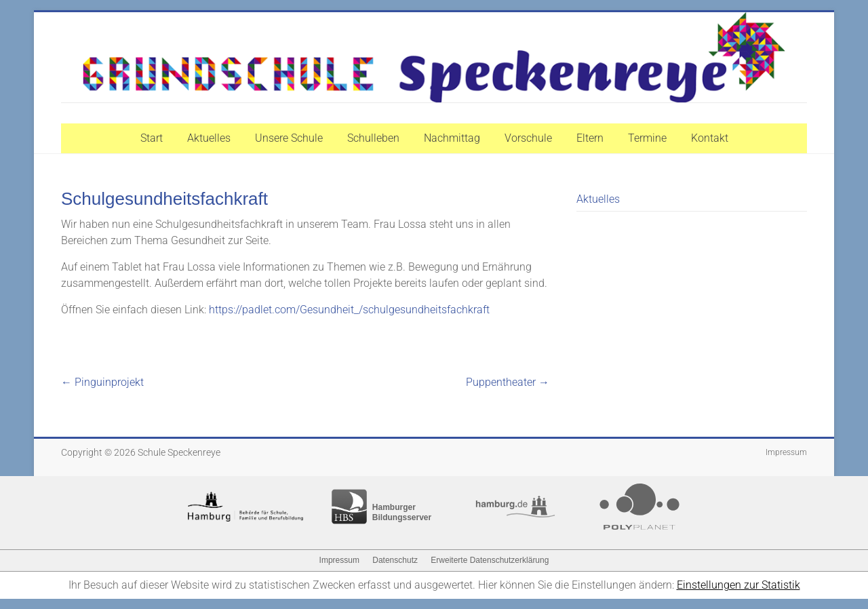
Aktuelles (209, 138)
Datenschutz (395, 560)
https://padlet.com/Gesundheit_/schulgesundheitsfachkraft (349, 310)
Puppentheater (508, 382)
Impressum (786, 452)
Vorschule (528, 138)
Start (152, 138)
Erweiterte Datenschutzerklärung (490, 560)
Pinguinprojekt (102, 382)
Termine (647, 138)
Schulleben (373, 138)
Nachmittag (452, 138)
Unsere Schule (289, 138)
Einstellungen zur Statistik (738, 585)
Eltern (590, 138)
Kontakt (710, 138)
